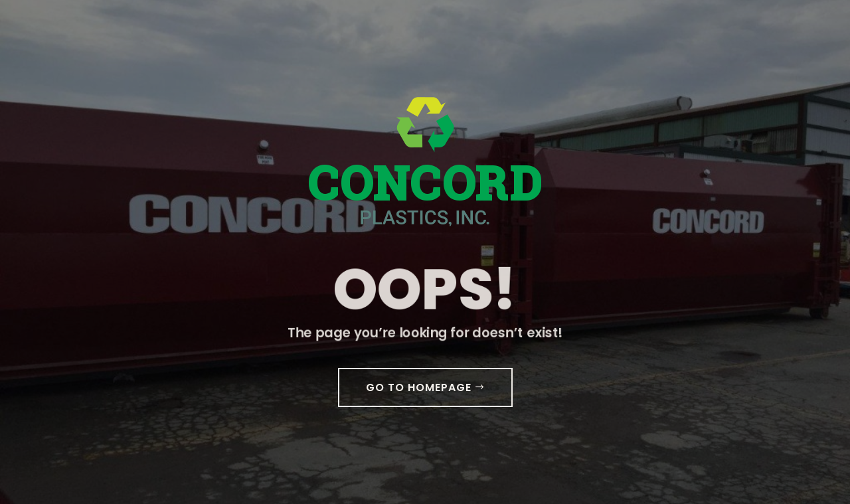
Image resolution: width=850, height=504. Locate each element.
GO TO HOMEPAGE (419, 387)
